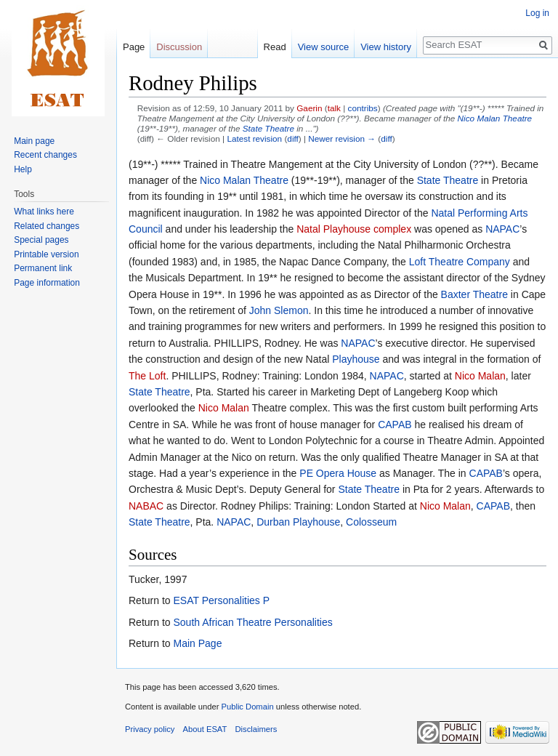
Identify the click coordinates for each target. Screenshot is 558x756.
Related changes (46, 226)
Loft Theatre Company (460, 262)
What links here (44, 212)
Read (275, 47)
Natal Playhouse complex (354, 229)
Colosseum (371, 522)
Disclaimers (256, 729)
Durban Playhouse (298, 522)
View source (324, 47)
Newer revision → (342, 138)
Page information (47, 283)
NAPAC (502, 229)
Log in (537, 13)
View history (386, 47)
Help (23, 169)
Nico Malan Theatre (495, 118)
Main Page (197, 643)
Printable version (46, 254)
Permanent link (43, 268)
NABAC (146, 506)
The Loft (147, 376)
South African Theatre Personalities (252, 622)
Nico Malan (480, 376)
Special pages (41, 240)
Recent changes (45, 155)
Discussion (179, 47)
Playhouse (356, 359)
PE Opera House (338, 473)
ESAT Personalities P (221, 600)
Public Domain (247, 707)
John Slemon (279, 310)
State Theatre (268, 128)
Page (134, 47)
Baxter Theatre (474, 294)
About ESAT (205, 729)
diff (292, 138)
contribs (363, 108)
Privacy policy (150, 729)
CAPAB (395, 425)
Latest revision (254, 138)
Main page (34, 141)
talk (334, 108)
